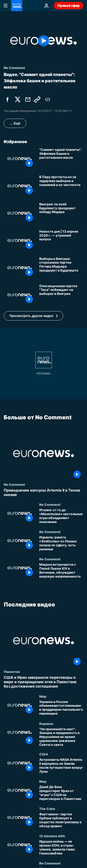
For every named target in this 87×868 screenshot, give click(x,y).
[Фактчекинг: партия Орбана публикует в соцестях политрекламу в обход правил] (61, 820)
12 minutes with (52, 836)
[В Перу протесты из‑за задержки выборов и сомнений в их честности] (61, 186)
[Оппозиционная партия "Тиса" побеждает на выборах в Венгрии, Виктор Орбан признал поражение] (61, 295)
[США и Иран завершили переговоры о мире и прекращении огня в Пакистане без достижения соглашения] (43, 682)
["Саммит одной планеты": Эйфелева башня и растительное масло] (61, 159)
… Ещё (15, 123)
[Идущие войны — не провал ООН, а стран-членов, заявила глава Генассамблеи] (61, 848)
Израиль (46, 723)
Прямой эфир (69, 5)
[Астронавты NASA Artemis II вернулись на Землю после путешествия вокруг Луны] (61, 766)
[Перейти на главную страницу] (17, 6)
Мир (43, 696)
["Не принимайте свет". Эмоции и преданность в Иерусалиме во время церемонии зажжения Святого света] (61, 737)
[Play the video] (43, 41)
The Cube (47, 809)
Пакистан (12, 672)
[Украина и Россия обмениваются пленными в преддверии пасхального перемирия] (61, 708)
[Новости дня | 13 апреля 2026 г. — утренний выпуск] (61, 240)
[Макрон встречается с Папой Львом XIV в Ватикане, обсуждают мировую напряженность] (61, 571)
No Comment (14, 484)
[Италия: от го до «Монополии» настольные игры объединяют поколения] (61, 516)
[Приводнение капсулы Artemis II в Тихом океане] (43, 493)
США (44, 754)
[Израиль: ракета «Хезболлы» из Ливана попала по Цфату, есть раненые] (61, 544)
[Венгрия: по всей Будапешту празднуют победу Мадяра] (61, 213)
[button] (33, 316)
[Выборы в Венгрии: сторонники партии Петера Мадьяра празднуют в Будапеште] (61, 268)
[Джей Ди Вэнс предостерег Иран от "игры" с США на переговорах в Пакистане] (61, 793)
